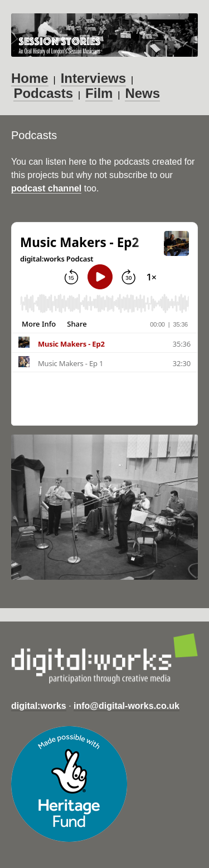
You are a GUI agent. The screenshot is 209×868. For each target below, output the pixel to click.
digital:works (39, 706)
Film (99, 93)
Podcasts (43, 93)
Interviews (93, 78)
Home (30, 78)
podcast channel (46, 188)
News (142, 93)
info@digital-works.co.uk (127, 706)
